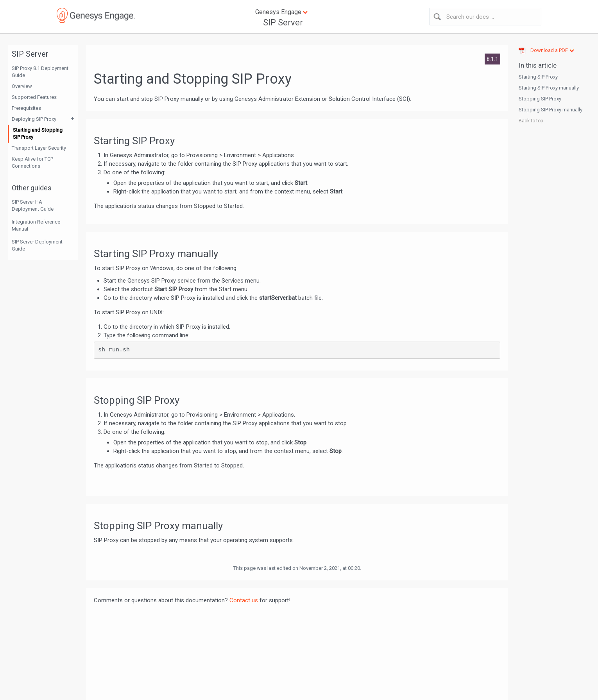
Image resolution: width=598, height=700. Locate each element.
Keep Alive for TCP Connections (32, 162)
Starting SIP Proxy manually (549, 88)
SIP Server (283, 22)
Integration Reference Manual (36, 225)
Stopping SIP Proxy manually (551, 110)
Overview (22, 86)
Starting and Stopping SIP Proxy (38, 133)
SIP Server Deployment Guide (37, 245)
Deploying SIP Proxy (34, 119)
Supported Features (34, 97)
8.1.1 (492, 59)
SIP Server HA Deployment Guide (33, 205)
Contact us (244, 600)
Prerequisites (26, 108)
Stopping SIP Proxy (540, 99)
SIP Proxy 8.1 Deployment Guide (40, 72)
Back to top (531, 121)
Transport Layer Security (39, 148)
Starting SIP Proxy (538, 77)
